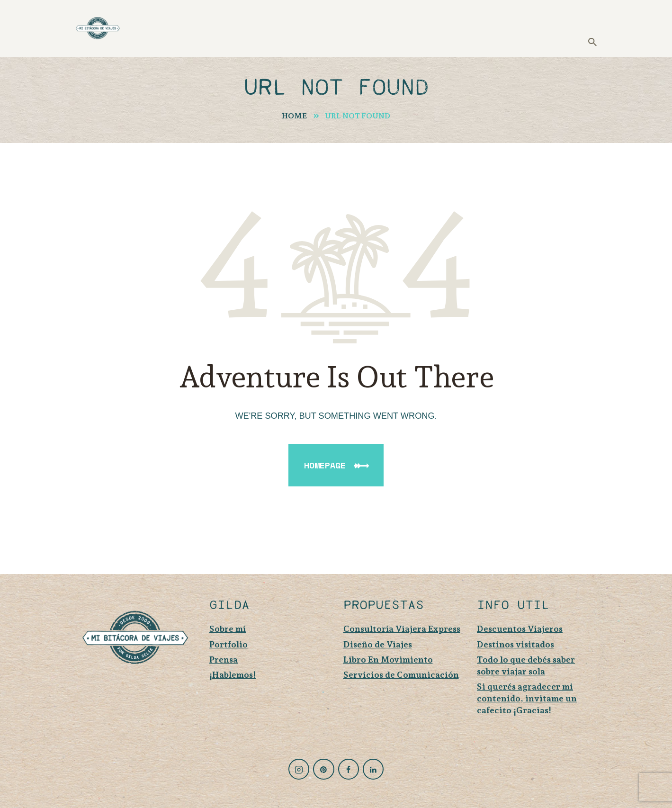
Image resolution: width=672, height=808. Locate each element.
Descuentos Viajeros (520, 629)
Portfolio (228, 644)
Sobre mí (228, 629)
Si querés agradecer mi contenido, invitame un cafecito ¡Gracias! (527, 698)
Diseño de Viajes (378, 644)
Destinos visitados (515, 644)
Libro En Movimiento (388, 660)
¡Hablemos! (233, 675)
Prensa (224, 660)
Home (294, 116)
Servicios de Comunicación (401, 675)
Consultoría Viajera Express (402, 629)
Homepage (325, 465)
